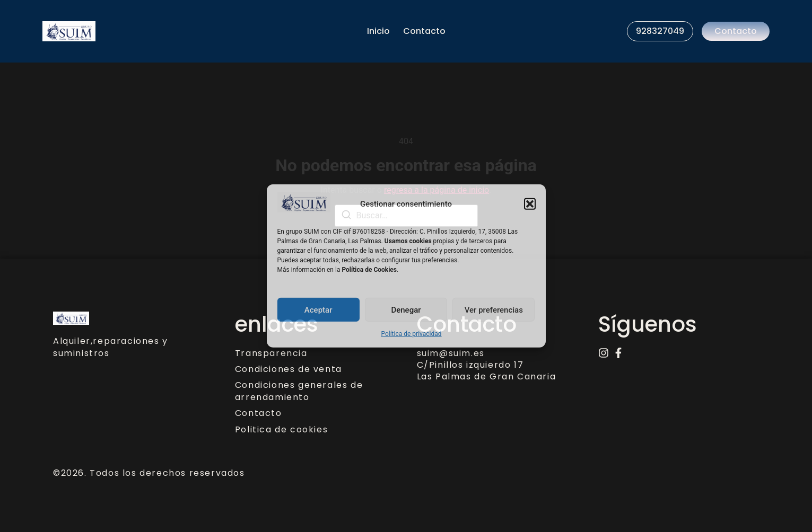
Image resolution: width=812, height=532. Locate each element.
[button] (530, 204)
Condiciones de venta (289, 369)
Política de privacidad (411, 334)
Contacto (424, 31)
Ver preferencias (494, 310)
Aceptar (318, 310)
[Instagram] (604, 353)
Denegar (406, 310)
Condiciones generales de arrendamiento (299, 391)
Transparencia (271, 353)
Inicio (378, 31)
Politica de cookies (281, 430)
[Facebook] (618, 353)
